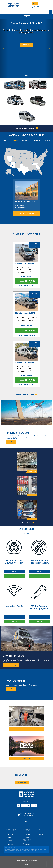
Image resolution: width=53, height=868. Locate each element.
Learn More (11, 442)
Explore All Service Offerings (26, 523)
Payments (22, 286)
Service (14, 823)
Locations (42, 823)
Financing (32, 823)
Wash (23, 823)
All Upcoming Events (22, 782)
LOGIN (35, 3)
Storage (18, 823)
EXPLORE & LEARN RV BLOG (26, 758)
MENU (27, 17)
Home (6, 823)
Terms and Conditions (7, 863)
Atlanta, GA (6, 140)
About (37, 823)
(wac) (27, 286)
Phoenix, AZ (47, 140)
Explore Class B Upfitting (11, 665)
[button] (4, 48)
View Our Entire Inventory (27, 128)
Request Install (14, 576)
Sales (10, 823)
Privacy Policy (18, 863)
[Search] (25, 12)
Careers (47, 823)
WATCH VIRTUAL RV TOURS (26, 729)
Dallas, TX (15, 140)
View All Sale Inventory (26, 394)
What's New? (26, 45)
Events (27, 823)
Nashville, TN (36, 140)
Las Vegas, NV (25, 140)
